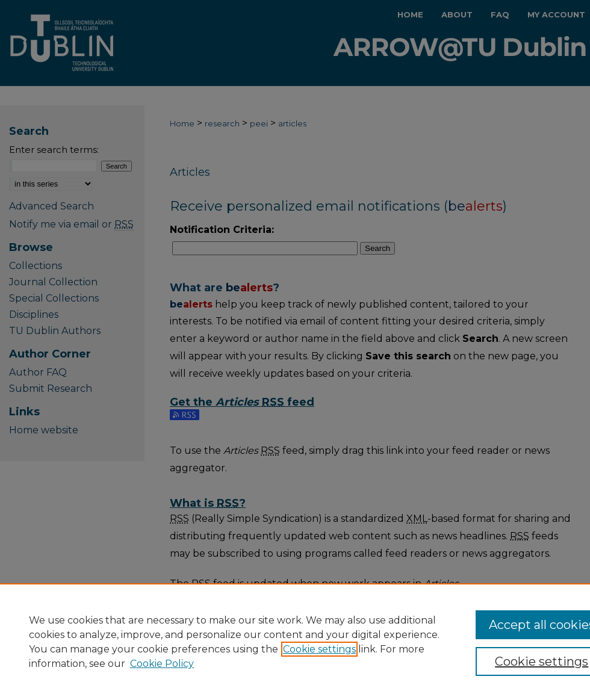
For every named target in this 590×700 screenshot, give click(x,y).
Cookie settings (319, 649)
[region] (295, 642)
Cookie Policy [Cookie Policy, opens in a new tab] (162, 664)
